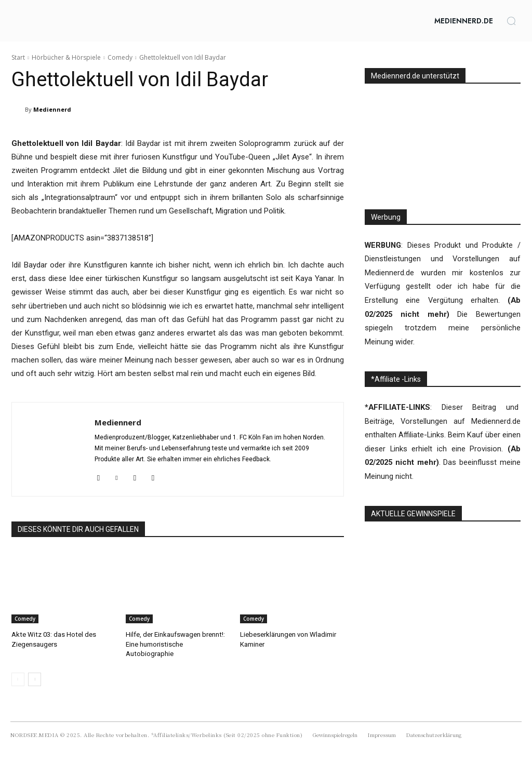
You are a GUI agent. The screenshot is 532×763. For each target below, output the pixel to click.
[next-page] (35, 679)
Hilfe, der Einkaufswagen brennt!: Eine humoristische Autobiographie (175, 644)
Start (18, 57)
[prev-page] (18, 679)
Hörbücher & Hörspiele (66, 57)
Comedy (120, 57)
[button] (511, 21)
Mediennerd (52, 109)
